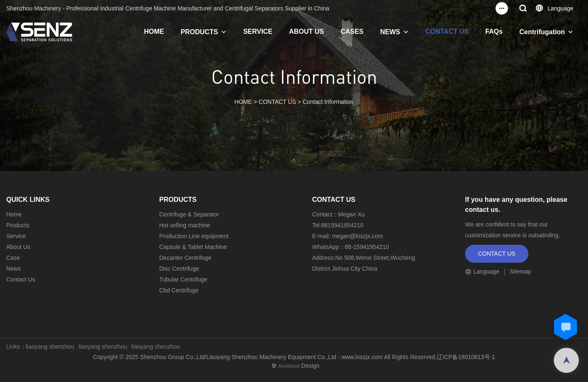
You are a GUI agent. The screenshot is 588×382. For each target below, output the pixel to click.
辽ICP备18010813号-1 (466, 357)
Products (18, 225)
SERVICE (258, 31)
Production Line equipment (194, 236)
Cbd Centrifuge (179, 290)
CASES (352, 31)
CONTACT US (447, 31)
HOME (154, 31)
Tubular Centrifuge (183, 279)
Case (13, 258)
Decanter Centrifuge (185, 258)
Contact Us (21, 279)
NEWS (390, 32)
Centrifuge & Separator (189, 214)
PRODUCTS (199, 32)
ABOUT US (307, 31)
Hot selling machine (185, 225)
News (14, 269)
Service (16, 236)
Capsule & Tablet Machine (193, 247)
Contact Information (328, 102)
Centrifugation (542, 32)
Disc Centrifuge (179, 269)
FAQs (494, 31)
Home (14, 214)
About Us (18, 247)
